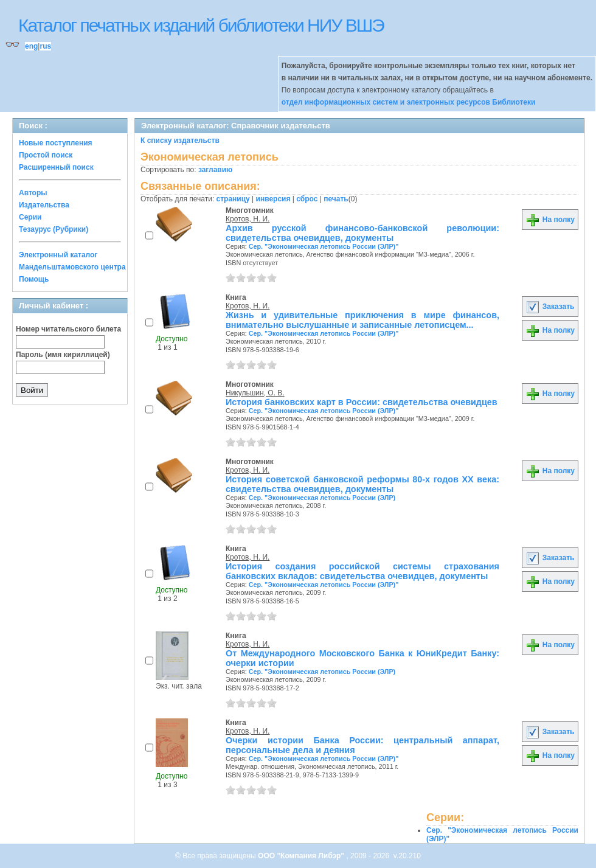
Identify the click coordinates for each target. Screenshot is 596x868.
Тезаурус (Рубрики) (54, 229)
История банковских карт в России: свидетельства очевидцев (362, 402)
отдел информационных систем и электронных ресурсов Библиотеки (409, 102)
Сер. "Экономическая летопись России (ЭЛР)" (324, 246)
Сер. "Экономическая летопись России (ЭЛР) (322, 498)
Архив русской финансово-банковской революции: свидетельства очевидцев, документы (362, 233)
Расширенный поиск (56, 167)
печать (336, 199)
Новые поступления (56, 143)
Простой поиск (46, 155)
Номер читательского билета (68, 329)
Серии (30, 217)
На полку (550, 220)
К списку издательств (180, 141)
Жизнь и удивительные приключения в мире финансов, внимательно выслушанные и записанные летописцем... (362, 320)
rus (45, 46)
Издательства (44, 205)
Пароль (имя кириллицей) (63, 355)
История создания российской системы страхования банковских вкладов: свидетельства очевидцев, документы (362, 571)
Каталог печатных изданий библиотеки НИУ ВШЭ (201, 25)
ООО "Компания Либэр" (302, 856)
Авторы (33, 193)
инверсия (273, 199)
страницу (233, 199)
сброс (307, 199)
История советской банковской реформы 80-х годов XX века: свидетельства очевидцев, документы (362, 484)
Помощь (34, 279)
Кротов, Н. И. (248, 219)
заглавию (215, 170)
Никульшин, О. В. (255, 393)
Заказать (550, 307)
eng (31, 46)
